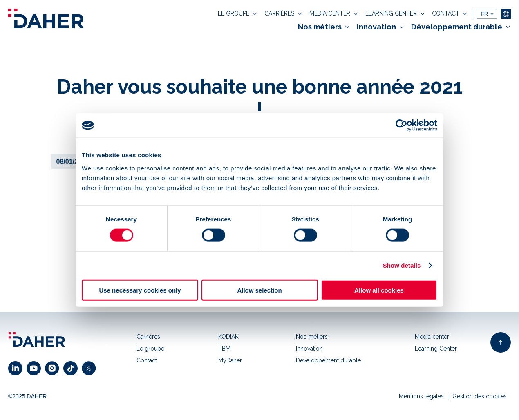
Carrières (148, 337)
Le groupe (150, 349)
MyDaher (230, 360)
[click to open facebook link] (73, 368)
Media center (432, 337)
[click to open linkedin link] (17, 368)
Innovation (309, 349)
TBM (224, 349)
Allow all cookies (379, 290)
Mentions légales (421, 396)
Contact (147, 360)
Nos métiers (312, 337)
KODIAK (228, 337)
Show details (402, 265)
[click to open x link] (91, 368)
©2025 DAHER (27, 396)
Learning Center (436, 349)
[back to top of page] (501, 342)
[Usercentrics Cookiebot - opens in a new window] (402, 125)
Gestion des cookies (480, 396)
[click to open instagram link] (54, 368)
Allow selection (259, 290)
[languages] (487, 14)
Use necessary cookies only (140, 290)
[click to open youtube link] (36, 368)
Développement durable (328, 360)
